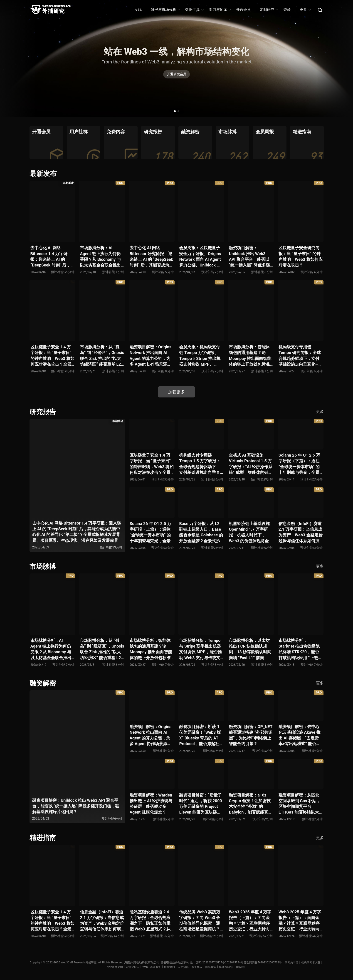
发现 (138, 10)
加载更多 (177, 392)
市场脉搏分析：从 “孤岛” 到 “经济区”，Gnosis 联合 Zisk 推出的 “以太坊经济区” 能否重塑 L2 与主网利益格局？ (102, 356)
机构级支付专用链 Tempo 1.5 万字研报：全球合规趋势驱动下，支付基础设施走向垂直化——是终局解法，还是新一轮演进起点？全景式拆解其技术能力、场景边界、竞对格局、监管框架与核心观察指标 (201, 464)
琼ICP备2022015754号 (240, 962)
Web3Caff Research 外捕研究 (86, 962)
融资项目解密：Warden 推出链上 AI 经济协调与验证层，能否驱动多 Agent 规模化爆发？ (151, 804)
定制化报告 (141, 967)
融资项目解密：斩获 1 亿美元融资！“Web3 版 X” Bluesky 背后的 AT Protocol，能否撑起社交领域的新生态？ (201, 735)
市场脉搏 (43, 566)
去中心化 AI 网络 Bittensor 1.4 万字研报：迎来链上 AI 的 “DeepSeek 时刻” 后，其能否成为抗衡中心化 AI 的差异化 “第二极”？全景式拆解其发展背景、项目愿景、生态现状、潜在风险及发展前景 (51, 257)
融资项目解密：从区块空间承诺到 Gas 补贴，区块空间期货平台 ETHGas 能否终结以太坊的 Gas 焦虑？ (299, 804)
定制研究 (269, 10)
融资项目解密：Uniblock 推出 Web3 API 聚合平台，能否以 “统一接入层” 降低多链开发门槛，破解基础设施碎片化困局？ (249, 257)
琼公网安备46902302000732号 (276, 962)
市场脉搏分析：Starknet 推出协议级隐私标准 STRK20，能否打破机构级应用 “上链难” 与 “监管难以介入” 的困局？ (299, 649)
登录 (287, 10)
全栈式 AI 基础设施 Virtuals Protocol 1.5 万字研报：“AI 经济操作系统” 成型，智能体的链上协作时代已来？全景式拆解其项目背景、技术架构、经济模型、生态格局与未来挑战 (251, 464)
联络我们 (257, 967)
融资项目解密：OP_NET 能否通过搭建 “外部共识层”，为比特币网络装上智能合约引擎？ (251, 735)
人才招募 (195, 967)
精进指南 (43, 838)
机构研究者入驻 (100, 967)
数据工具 (194, 10)
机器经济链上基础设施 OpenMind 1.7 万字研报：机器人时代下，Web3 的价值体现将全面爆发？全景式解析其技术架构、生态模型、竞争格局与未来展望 (251, 532)
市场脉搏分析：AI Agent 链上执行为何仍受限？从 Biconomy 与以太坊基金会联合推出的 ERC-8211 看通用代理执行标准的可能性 (100, 257)
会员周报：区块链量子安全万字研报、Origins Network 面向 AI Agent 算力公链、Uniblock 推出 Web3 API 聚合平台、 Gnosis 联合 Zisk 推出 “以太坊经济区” (200, 257)
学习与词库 (220, 10)
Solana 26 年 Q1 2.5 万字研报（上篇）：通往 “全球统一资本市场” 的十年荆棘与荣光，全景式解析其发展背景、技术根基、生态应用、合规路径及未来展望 (150, 532)
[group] (46, 143)
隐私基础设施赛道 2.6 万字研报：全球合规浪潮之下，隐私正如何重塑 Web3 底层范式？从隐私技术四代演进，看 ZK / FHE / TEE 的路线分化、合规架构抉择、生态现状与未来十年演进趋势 (152, 921)
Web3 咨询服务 (162, 967)
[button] (175, 111)
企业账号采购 (122, 967)
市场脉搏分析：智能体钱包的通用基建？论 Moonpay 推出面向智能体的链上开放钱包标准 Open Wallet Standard (250, 356)
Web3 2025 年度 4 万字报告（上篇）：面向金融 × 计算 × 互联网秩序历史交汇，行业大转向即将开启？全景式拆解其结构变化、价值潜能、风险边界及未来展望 (300, 921)
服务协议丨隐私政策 (218, 967)
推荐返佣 (181, 967)
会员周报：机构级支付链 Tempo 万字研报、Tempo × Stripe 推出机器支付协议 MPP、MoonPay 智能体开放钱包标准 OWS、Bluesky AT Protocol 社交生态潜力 (201, 356)
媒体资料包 (241, 967)
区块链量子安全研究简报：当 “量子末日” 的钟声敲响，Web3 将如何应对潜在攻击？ (301, 256)
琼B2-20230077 (214, 962)
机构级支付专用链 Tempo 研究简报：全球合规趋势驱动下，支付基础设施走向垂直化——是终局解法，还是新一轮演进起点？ (300, 356)
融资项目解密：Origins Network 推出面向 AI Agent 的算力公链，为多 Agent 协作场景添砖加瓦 (151, 356)
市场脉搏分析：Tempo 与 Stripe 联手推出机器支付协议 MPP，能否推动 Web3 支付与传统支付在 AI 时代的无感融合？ (200, 649)
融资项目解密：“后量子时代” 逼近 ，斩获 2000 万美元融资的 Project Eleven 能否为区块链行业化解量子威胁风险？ (200, 804)
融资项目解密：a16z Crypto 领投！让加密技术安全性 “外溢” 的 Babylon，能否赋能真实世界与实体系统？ (251, 804)
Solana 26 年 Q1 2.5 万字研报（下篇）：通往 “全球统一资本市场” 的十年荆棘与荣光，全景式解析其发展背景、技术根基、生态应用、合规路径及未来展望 (299, 464)
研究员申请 (307, 962)
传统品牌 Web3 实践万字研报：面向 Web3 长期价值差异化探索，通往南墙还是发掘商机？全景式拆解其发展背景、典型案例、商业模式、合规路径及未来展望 (200, 921)
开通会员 (243, 10)
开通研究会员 (177, 75)
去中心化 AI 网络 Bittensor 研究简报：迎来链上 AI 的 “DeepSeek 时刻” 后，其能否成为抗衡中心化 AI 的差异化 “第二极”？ (151, 257)
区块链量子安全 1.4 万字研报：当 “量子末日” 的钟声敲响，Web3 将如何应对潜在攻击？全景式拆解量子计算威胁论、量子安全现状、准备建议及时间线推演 (52, 356)
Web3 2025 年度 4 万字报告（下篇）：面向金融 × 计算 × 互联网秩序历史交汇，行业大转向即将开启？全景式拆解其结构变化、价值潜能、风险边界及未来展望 (250, 921)
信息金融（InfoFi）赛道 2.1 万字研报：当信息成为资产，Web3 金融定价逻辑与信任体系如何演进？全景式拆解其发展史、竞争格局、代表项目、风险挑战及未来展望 (301, 532)
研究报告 (43, 412)
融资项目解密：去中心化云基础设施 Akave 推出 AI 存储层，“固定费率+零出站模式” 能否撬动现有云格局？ (300, 735)
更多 (305, 10)
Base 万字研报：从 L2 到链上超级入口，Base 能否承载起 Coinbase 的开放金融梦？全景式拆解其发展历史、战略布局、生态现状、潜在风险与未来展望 (201, 532)
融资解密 (43, 683)
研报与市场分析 (165, 10)
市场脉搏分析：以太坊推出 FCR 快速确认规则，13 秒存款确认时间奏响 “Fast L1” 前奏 (250, 649)
